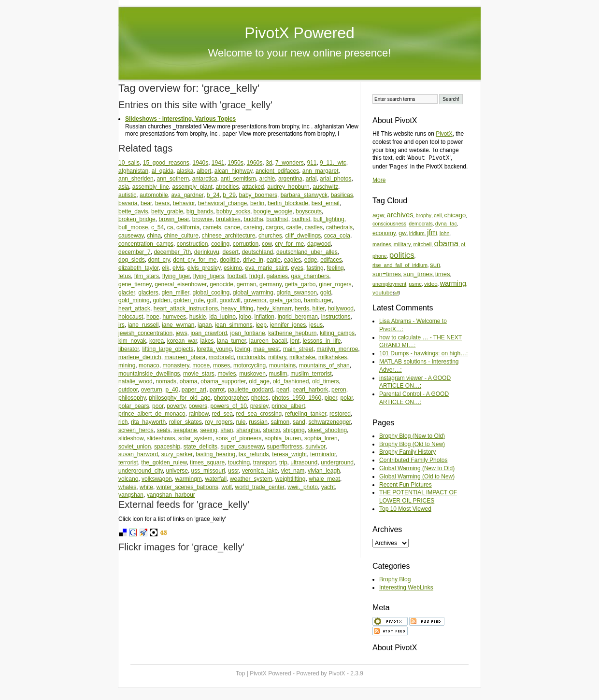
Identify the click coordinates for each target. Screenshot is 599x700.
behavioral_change (222, 203)
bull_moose (133, 227)
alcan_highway (234, 171)
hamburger (318, 300)
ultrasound (304, 462)
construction (193, 244)
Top (240, 673)
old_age (259, 381)
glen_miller (175, 293)
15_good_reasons (166, 163)
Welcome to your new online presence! (300, 53)
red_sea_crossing (259, 414)
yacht (328, 487)
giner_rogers (335, 284)
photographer (231, 398)
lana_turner (231, 341)
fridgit (256, 276)
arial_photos (335, 179)
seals (163, 430)
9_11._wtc (333, 163)
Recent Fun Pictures (406, 485)
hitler (319, 308)
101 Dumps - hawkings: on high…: (423, 353)
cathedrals (339, 227)
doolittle (230, 260)
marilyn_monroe (337, 349)
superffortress (284, 447)
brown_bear (174, 219)
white (146, 487)
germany (271, 284)
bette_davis (133, 211)
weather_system (251, 479)
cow (267, 244)
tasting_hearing (215, 454)
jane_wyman (178, 325)
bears (162, 203)
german (247, 284)
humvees (174, 317)
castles (314, 227)
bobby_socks (233, 211)
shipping (294, 430)
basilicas (342, 195)
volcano (128, 479)
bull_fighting (329, 219)
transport (264, 462)
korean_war (182, 341)
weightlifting (291, 479)
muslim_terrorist (311, 374)
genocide (221, 284)
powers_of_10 (229, 406)
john (444, 233)
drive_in (253, 260)
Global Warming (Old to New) (417, 476)
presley (259, 406)
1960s (255, 163)
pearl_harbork (310, 390)
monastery (176, 365)
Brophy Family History (407, 452)
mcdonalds (251, 357)
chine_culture (181, 236)
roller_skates (185, 422)
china (154, 236)
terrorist (128, 462)
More (379, 180)
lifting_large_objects (168, 349)
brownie (202, 219)
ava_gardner (187, 195)
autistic (127, 195)
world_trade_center (260, 487)
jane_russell (143, 325)
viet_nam (293, 471)
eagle (274, 260)
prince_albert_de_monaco (152, 414)
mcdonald (221, 357)
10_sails (129, 163)
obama (189, 381)
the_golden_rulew (164, 462)
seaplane (185, 430)
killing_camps (337, 333)
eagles (292, 260)
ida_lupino (222, 317)
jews (182, 333)
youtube (383, 292)
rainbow (198, 414)
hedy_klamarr (274, 308)
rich (123, 422)
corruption (246, 244)
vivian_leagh (324, 471)
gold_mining (134, 300)
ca (170, 227)
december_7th (172, 252)
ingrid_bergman (298, 317)
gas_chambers (310, 276)
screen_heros (136, 430)
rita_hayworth (148, 422)
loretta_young (214, 349)
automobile (154, 195)
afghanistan (133, 171)
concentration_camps (146, 244)
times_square (207, 462)
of (463, 244)
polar (347, 398)
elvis (178, 268)
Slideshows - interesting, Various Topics (180, 119)
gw (403, 233)
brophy (424, 215)
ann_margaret (321, 171)
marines (382, 244)
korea (157, 341)
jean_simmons (234, 325)
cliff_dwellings (303, 236)
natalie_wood (135, 381)
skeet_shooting (327, 430)
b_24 (213, 195)
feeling (335, 268)
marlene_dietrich (140, 357)
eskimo (233, 268)
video (431, 284)
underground (337, 462)
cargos (274, 227)
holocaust (131, 317)
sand (299, 422)
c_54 (157, 227)
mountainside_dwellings (149, 374)
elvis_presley (204, 268)
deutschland (258, 252)
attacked (253, 187)
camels (212, 227)
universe (177, 471)
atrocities (227, 187)
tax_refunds (254, 454)
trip (283, 462)
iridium (417, 233)
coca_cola (337, 236)
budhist (301, 219)
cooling (220, 244)
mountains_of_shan (324, 365)
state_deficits (200, 447)
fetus (125, 276)
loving (243, 349)
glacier (127, 293)
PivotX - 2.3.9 (346, 673)
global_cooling (211, 293)
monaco (149, 365)
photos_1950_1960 (296, 398)
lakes (207, 341)
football (236, 276)
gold (326, 293)
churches (270, 236)
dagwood (319, 244)
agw (378, 215)
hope (153, 317)
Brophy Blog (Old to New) (412, 444)
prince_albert (288, 406)
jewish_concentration (145, 333)
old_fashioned (291, 381)
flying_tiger (176, 276)
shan (227, 430)
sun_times (418, 274)
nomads (166, 381)
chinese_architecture (229, 236)
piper (331, 398)
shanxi (272, 430)
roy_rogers (219, 422)
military (277, 357)
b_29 (229, 195)
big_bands (200, 211)
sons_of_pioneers (238, 438)
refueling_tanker (306, 414)
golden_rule (189, 300)
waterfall (216, 479)
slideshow (131, 438)
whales (127, 487)
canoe (233, 227)
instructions (336, 317)
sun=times (387, 274)
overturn (152, 390)
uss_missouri (208, 471)
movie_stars (199, 374)
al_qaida (163, 171)
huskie (198, 317)
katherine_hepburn (292, 333)
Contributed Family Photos (413, 460)
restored (340, 414)
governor (255, 300)
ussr (233, 471)
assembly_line (151, 187)
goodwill (230, 300)
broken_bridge (137, 219)
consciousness (389, 224)
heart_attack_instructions (186, 308)
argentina (290, 179)
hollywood (341, 308)
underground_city (141, 471)
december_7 (135, 252)
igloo (245, 317)
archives (400, 215)
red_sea (222, 414)
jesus (316, 325)
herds (302, 308)
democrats (421, 224)
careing (253, 227)
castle (294, 227)
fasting (315, 268)
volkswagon (157, 479)
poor (158, 406)
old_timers (325, 381)
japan (205, 325)
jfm (432, 232)
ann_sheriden (136, 179)
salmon (280, 422)
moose (201, 365)
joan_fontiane (247, 333)
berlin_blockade (288, 203)
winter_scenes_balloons (187, 487)
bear (146, 203)
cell (438, 215)
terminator (323, 454)
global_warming (253, 293)
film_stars (147, 276)
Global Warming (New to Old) (417, 468)
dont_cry (159, 260)
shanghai (248, 430)
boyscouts (309, 211)
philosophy (132, 398)
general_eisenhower (180, 284)
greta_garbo (285, 300)
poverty (176, 406)
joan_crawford (208, 333)
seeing (208, 430)
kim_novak (132, 341)
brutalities (228, 219)
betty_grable (167, 211)
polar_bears (134, 406)
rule (241, 422)
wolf (226, 487)
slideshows (161, 438)
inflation (264, 317)
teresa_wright (289, 454)
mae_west (267, 349)
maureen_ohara (185, 357)
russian (258, 422)
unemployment (389, 284)
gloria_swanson (297, 293)
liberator (129, 349)
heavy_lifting (237, 308)
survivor (315, 447)
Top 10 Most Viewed (405, 509)
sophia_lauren (283, 438)
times (443, 274)
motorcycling (250, 365)
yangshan (131, 495)
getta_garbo (300, 284)
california (188, 227)
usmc (415, 284)
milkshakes (333, 357)
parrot (217, 390)
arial (311, 179)
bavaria (128, 203)
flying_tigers (209, 276)
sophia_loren (321, 438)
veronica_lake (260, 471)
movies (227, 374)
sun (435, 265)
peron (339, 390)
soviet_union (135, 447)
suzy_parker (177, 454)
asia (124, 187)
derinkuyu (207, 252)
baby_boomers (258, 195)
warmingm (188, 479)
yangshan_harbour (171, 495)
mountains (282, 365)
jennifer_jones (288, 325)
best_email (326, 203)
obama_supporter (223, 381)
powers (198, 406)
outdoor (128, 390)
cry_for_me (289, 244)
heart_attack (134, 308)
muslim (278, 374)
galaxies (277, 276)
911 (312, 163)
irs (121, 325)
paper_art (194, 390)
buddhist (277, 219)
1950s (235, 163)
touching (239, 462)
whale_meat (324, 479)
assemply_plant (192, 187)
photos (260, 398)
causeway (131, 236)
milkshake (302, 357)
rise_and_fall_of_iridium (400, 265)
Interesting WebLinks (406, 588)
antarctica (205, 179)
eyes (297, 268)
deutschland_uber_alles (307, 252)
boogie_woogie (273, 211)
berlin (257, 203)
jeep (261, 325)
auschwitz (325, 187)
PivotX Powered (299, 33)
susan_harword (138, 454)
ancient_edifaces (277, 171)
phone (380, 256)
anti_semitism (238, 179)
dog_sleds (132, 260)
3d (269, 163)
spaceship (167, 447)
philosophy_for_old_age (179, 398)
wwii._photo (303, 487)
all (396, 293)
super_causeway (242, 447)
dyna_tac (446, 224)
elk (165, 268)
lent (295, 341)
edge (311, 260)
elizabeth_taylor (138, 268)
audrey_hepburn (288, 187)
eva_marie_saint (267, 268)
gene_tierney (135, 284)
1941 (218, 163)
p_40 (172, 390)
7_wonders (290, 163)
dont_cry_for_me (195, 260)
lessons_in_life (322, 341)
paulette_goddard (250, 390)
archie (267, 179)
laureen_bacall (268, 341)
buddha (254, 219)
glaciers (148, 293)
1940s (200, 163)
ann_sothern (173, 179)
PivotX (444, 134)
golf (212, 300)
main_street (298, 349)
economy (384, 233)
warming (453, 283)
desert (230, 252)
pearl (283, 390)
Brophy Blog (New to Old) (412, 436)
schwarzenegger (330, 422)
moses (221, 365)
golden (161, 300)
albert (204, 171)
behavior (184, 203)
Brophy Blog (395, 579)
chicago (455, 215)
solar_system (195, 438)
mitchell (423, 244)
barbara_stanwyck (304, 195)
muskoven (252, 374)
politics (402, 255)
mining (127, 365)
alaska (185, 171)
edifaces (331, 260)
